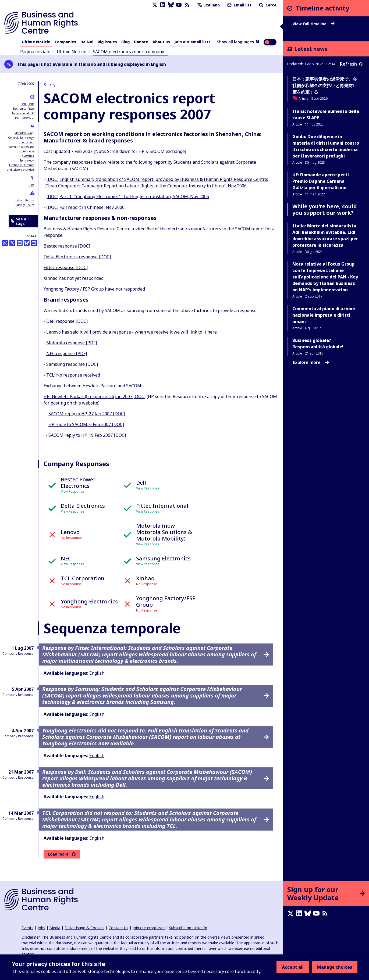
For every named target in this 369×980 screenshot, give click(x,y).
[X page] (155, 5)
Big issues (107, 42)
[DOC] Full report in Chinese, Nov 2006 (85, 207)
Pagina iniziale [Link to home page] (35, 52)
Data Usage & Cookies (84, 928)
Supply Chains (25, 205)
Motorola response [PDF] (72, 343)
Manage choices (335, 967)
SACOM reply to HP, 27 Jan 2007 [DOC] (87, 414)
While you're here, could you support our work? (325, 210)
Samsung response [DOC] (72, 364)
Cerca (267, 5)
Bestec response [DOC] (67, 246)
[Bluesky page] (171, 5)
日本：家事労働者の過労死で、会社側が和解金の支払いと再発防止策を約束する (325, 85)
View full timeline (314, 24)
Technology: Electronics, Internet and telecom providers (21, 165)
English (97, 673)
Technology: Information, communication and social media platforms (22, 147)
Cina (31, 185)
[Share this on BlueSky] (27, 243)
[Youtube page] (179, 5)
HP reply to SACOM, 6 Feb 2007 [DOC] (86, 424)
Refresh (351, 64)
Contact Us (118, 928)
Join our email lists (192, 42)
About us (161, 42)
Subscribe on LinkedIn (188, 928)
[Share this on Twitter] (12, 243)
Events (27, 928)
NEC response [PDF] (67, 353)
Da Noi (87, 42)
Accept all (293, 967)
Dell (23, 104)
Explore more (311, 362)
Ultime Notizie (36, 42)
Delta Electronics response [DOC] (77, 257)
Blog (125, 42)
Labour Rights (25, 200)
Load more (58, 854)
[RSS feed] (187, 5)
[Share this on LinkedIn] (20, 243)
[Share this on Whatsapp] (5, 243)
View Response (72, 491)
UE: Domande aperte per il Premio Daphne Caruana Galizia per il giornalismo (321, 181)
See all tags (20, 221)
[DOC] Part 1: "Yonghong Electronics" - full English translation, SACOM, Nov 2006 (128, 196)
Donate (141, 42)
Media (55, 928)
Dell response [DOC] (67, 321)
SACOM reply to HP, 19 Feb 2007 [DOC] (87, 435)
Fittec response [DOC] (66, 267)
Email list (239, 5)
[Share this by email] (34, 243)
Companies (65, 42)
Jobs (41, 928)
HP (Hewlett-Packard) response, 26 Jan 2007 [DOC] (95, 396)
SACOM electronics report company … (130, 52)
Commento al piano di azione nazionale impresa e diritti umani (324, 315)
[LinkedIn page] (163, 5)
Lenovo (26, 118)
